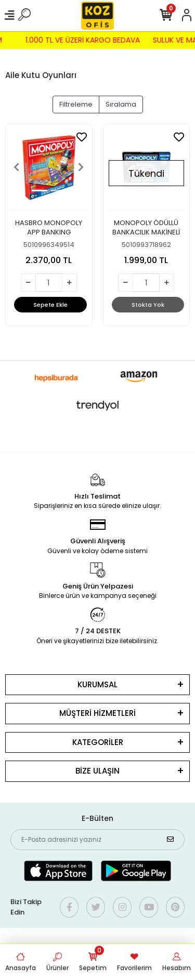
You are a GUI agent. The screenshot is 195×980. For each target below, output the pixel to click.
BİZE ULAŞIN (97, 771)
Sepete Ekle (50, 305)
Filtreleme (76, 104)
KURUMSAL (97, 684)
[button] (17, 167)
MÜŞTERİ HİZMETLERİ (97, 713)
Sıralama (121, 104)
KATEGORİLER (98, 742)
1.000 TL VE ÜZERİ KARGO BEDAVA (80, 40)
